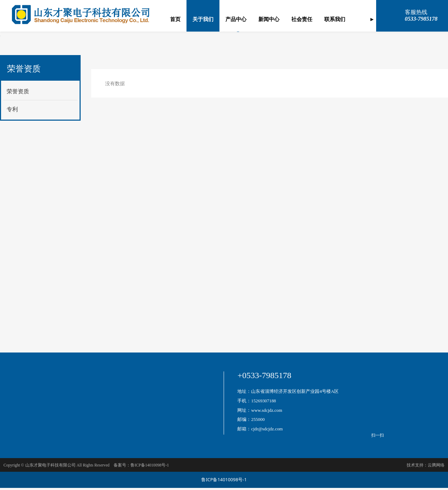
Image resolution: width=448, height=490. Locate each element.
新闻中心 (269, 19)
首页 (175, 19)
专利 (12, 310)
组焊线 (80, 421)
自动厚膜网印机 (89, 405)
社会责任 (302, 19)
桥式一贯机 (159, 406)
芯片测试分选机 (89, 413)
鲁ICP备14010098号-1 (224, 482)
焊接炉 (154, 415)
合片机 (154, 433)
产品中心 (236, 19)
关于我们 (203, 19)
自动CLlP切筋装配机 (95, 429)
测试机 (154, 397)
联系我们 (335, 19)
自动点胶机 (159, 424)
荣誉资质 (18, 292)
